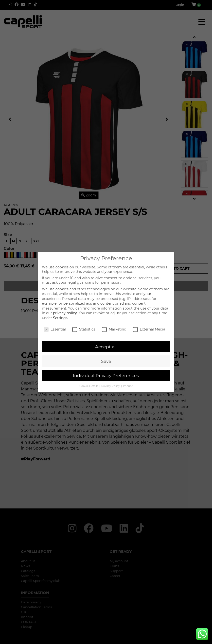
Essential (55, 329)
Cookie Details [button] (89, 386)
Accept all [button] (106, 347)
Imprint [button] (128, 386)
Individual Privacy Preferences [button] (106, 375)
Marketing (114, 329)
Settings (60, 318)
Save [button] (106, 361)
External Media (149, 329)
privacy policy (65, 313)
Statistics (84, 329)
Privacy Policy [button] (111, 386)
